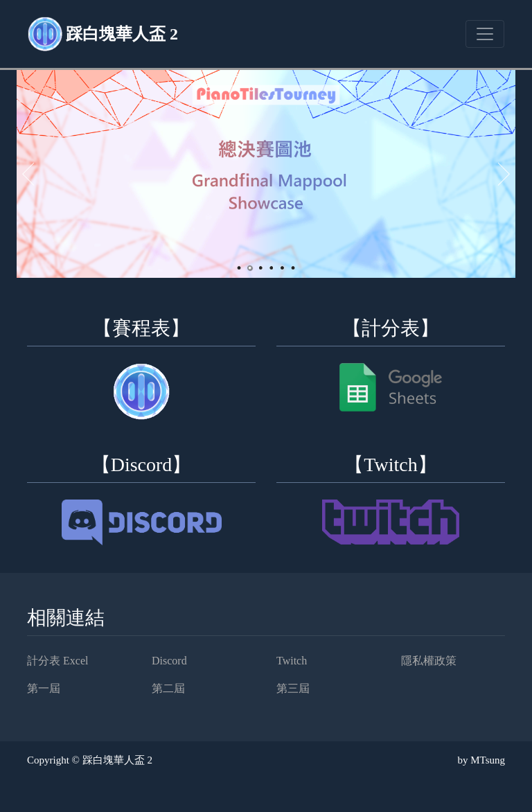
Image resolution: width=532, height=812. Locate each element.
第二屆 (168, 688)
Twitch (292, 661)
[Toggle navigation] (485, 34)
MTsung (488, 760)
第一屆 (44, 688)
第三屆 (293, 688)
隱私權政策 (429, 661)
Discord (169, 661)
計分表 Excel (57, 661)
